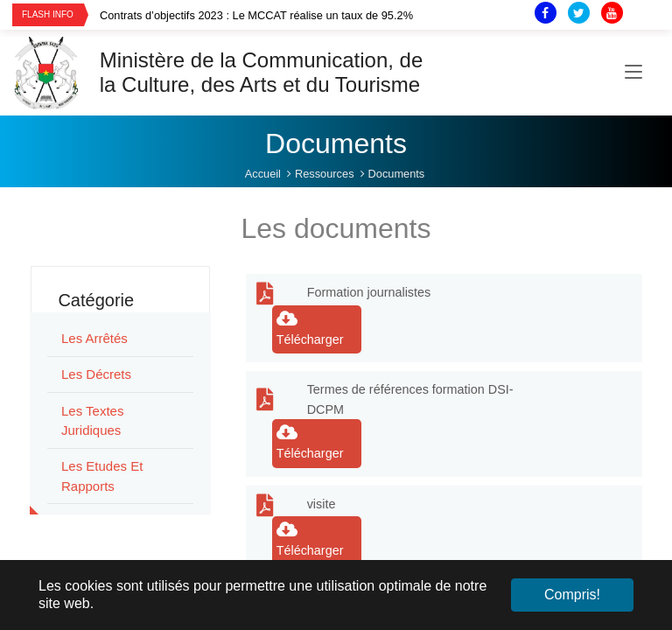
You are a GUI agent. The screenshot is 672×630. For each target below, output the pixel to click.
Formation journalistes (369, 292)
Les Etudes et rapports (102, 476)
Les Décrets (96, 374)
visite (322, 504)
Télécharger (310, 328)
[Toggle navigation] (633, 73)
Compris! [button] (572, 595)
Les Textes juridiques (92, 421)
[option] (294, 15)
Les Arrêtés (94, 338)
